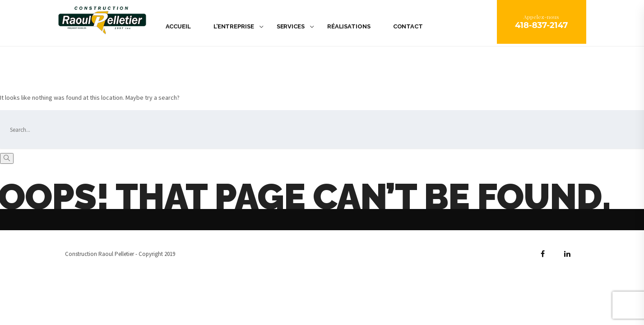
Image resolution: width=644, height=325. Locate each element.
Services (291, 26)
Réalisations (349, 26)
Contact (408, 26)
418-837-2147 (542, 25)
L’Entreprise (234, 26)
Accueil (178, 26)
